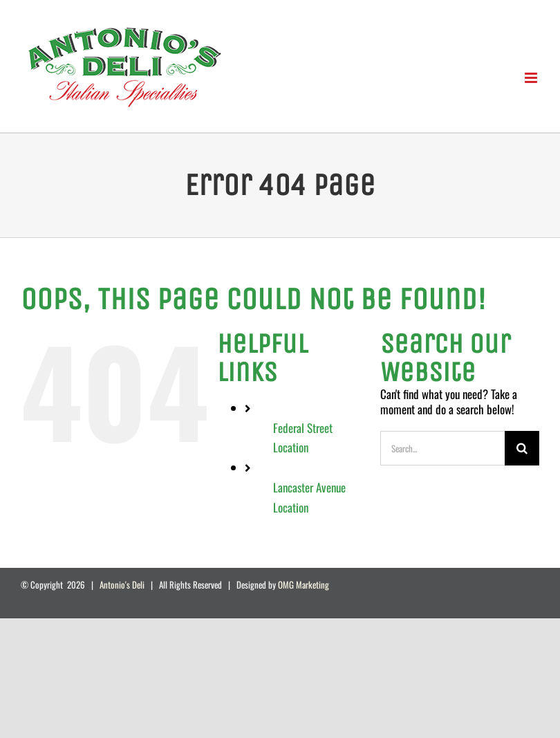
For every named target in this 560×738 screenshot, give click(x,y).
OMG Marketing (304, 584)
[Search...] (442, 448)
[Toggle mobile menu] (532, 78)
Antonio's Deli (122, 584)
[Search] (522, 448)
